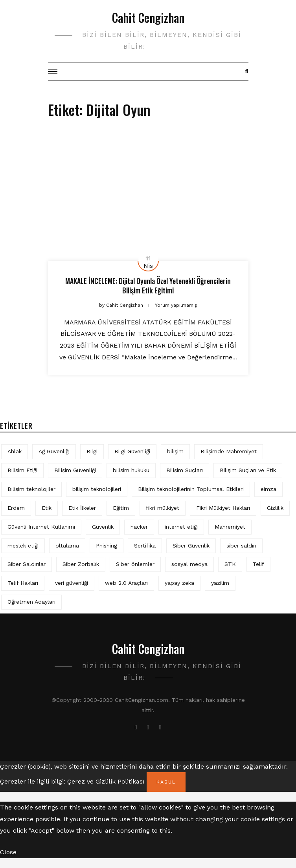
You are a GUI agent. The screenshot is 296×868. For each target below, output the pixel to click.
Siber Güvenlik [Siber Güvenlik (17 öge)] (191, 546)
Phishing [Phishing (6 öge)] (107, 546)
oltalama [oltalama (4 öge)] (67, 546)
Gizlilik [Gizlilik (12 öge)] (275, 508)
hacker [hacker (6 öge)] (139, 527)
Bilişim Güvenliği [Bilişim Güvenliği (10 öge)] (75, 470)
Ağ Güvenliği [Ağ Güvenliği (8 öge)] (54, 451)
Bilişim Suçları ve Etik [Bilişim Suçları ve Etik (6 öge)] (248, 470)
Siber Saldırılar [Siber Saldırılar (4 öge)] (27, 564)
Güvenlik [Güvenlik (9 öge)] (103, 527)
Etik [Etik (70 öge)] (47, 508)
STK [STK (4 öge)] (230, 564)
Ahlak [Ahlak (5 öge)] (15, 451)
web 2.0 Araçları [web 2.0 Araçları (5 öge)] (126, 583)
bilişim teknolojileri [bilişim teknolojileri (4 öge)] (97, 489)
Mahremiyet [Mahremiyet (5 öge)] (230, 527)
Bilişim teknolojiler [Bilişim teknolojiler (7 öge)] (31, 489)
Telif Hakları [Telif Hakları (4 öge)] (23, 583)
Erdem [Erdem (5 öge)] (16, 508)
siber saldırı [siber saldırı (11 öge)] (241, 546)
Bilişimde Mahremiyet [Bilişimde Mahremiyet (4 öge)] (229, 451)
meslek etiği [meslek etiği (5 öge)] (23, 546)
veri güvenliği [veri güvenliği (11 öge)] (72, 583)
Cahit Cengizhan (148, 17)
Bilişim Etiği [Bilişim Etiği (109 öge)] (22, 470)
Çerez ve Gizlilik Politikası (106, 781)
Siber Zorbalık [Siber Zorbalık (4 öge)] (81, 564)
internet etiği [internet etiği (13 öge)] (181, 527)
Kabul (166, 782)
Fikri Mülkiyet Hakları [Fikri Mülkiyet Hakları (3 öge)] (223, 508)
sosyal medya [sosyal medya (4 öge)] (189, 564)
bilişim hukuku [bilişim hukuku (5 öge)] (131, 470)
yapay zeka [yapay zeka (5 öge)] (179, 583)
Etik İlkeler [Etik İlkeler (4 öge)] (82, 508)
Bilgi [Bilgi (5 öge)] (92, 451)
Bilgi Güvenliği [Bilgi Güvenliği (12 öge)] (132, 451)
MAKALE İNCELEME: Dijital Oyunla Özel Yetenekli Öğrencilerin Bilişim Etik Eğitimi (148, 285)
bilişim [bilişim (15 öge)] (175, 451)
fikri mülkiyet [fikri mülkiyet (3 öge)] (163, 508)
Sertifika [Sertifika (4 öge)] (145, 546)
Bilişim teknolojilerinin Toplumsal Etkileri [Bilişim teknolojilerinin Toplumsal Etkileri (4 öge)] (191, 489)
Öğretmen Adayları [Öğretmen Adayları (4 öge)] (31, 602)
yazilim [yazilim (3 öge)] (220, 583)
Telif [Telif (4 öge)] (258, 564)
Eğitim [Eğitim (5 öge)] (121, 508)
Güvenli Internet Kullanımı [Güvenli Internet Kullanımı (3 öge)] (41, 527)
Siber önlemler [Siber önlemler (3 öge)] (135, 564)
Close (8, 852)
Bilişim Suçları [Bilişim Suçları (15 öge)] (185, 470)
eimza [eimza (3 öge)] (268, 489)
